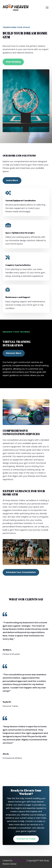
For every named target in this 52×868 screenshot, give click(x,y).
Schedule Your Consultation (21, 572)
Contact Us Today (26, 839)
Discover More (14, 353)
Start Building (13, 62)
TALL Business (19, 860)
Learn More (12, 180)
